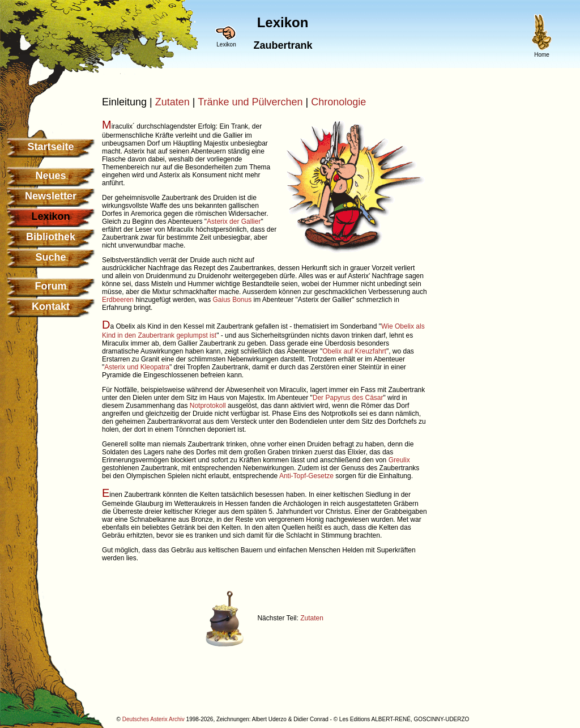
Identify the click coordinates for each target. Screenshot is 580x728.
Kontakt (51, 306)
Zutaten (172, 102)
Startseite (50, 147)
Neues (50, 176)
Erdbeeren (118, 300)
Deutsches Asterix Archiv (153, 719)
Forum (51, 286)
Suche (50, 257)
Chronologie (338, 102)
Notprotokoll (208, 406)
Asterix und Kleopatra (137, 367)
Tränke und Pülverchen (250, 102)
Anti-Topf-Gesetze (306, 476)
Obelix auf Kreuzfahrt (354, 351)
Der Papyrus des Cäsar (348, 398)
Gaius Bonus (232, 300)
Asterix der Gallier (234, 222)
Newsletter (51, 196)
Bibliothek (51, 237)
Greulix (399, 460)
